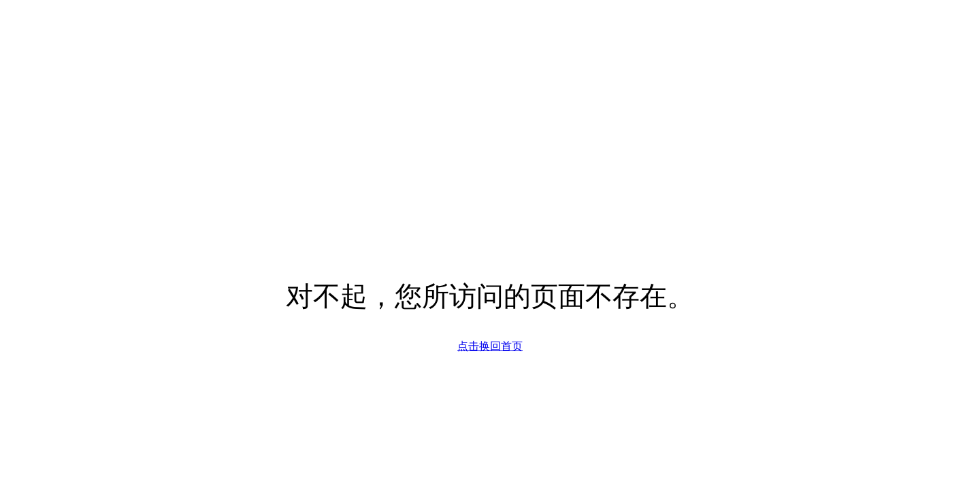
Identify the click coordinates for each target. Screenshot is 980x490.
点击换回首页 (490, 346)
